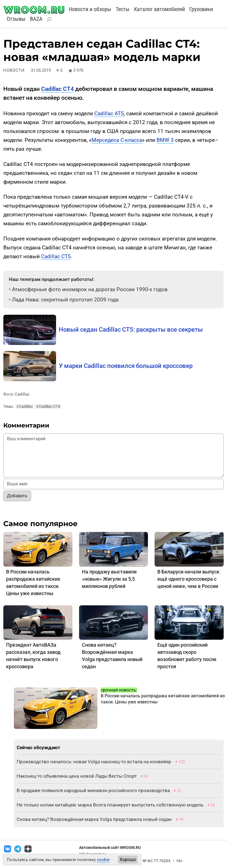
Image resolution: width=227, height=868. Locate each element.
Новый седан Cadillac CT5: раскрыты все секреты (131, 330)
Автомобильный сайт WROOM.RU (110, 847)
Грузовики (201, 9)
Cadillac (25, 406)
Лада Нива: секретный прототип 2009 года (65, 300)
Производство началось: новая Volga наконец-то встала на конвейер (94, 762)
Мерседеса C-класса (117, 140)
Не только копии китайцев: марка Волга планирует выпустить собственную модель (110, 805)
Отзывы (16, 19)
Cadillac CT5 (56, 256)
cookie (103, 860)
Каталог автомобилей (159, 9)
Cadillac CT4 (57, 89)
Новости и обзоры (90, 9)
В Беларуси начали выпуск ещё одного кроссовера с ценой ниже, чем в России (188, 579)
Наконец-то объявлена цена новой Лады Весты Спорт (77, 776)
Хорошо (128, 860)
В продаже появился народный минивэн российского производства (93, 790)
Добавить (17, 496)
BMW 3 (165, 140)
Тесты (123, 9)
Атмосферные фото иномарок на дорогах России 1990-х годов (90, 289)
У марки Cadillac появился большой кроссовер (126, 366)
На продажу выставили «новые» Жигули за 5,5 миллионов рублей (109, 579)
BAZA (36, 19)
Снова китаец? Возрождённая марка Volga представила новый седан (94, 819)
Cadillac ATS (109, 113)
